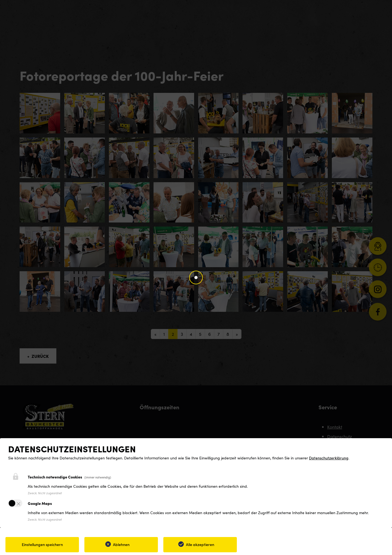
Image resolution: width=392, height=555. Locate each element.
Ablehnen (121, 544)
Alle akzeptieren (200, 544)
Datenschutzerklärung (329, 458)
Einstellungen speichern (42, 544)
